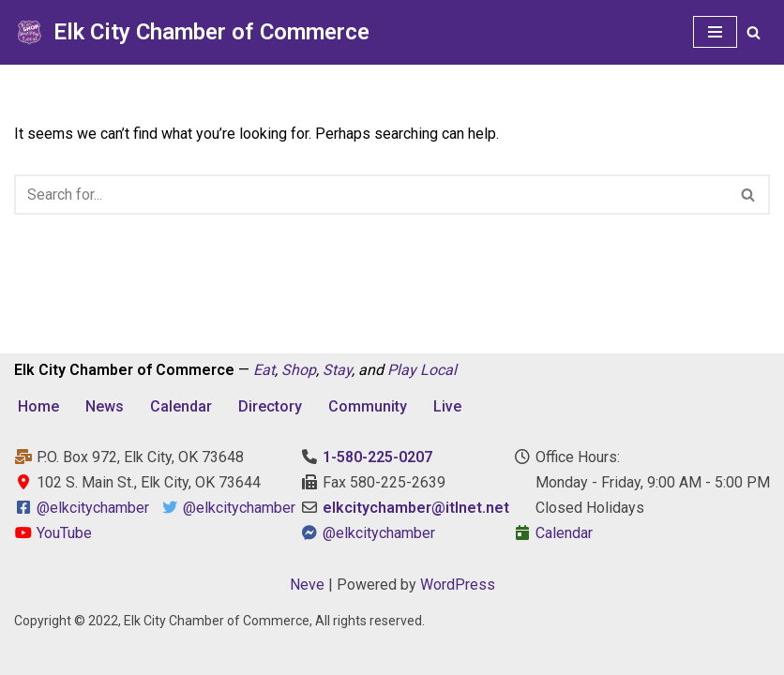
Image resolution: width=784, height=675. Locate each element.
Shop (299, 370)
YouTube (53, 533)
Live (447, 406)
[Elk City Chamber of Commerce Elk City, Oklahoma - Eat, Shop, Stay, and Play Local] (192, 32)
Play (402, 370)
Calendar (181, 406)
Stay (337, 370)
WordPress (458, 585)
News (105, 406)
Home (38, 406)
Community (368, 406)
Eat (264, 370)
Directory (270, 406)
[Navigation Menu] (715, 32)
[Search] (754, 32)
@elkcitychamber (93, 508)
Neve (307, 585)
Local (438, 370)
